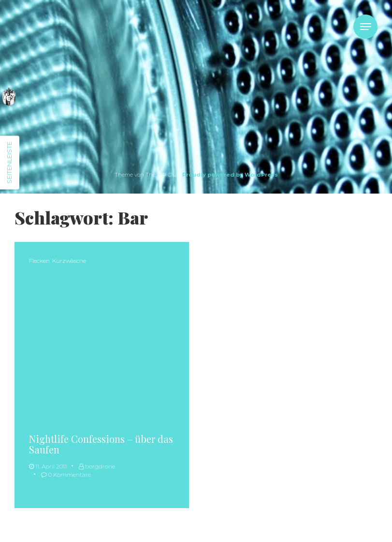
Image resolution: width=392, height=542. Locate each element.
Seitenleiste (9, 163)
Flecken (39, 261)
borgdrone (97, 466)
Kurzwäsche (69, 261)
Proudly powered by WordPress (230, 175)
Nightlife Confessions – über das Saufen (101, 444)
